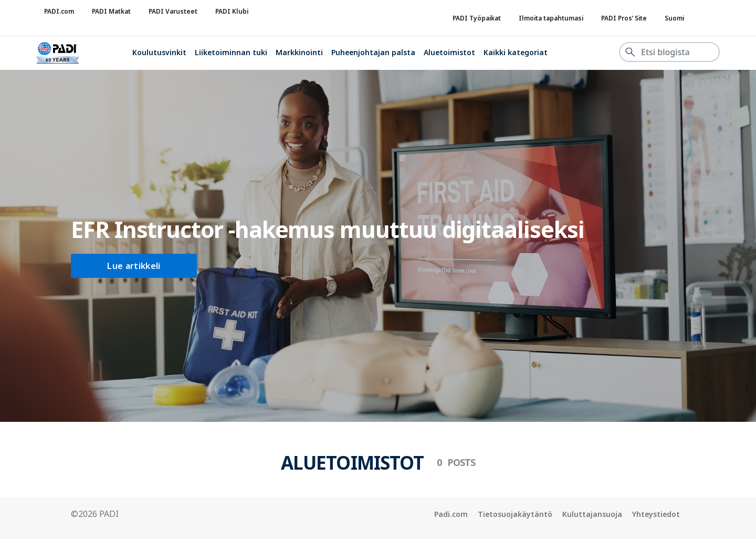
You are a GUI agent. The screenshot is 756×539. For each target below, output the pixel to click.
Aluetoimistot (449, 52)
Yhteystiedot (656, 514)
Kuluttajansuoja (592, 514)
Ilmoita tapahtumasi (551, 18)
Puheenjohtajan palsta (373, 52)
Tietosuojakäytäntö (515, 514)
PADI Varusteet (173, 11)
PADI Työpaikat (477, 18)
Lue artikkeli (134, 266)
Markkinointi (299, 52)
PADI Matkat (111, 11)
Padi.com (451, 514)
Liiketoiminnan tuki (231, 52)
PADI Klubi (232, 11)
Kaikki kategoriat (516, 52)
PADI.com (59, 11)
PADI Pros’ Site (624, 18)
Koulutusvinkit (159, 52)
